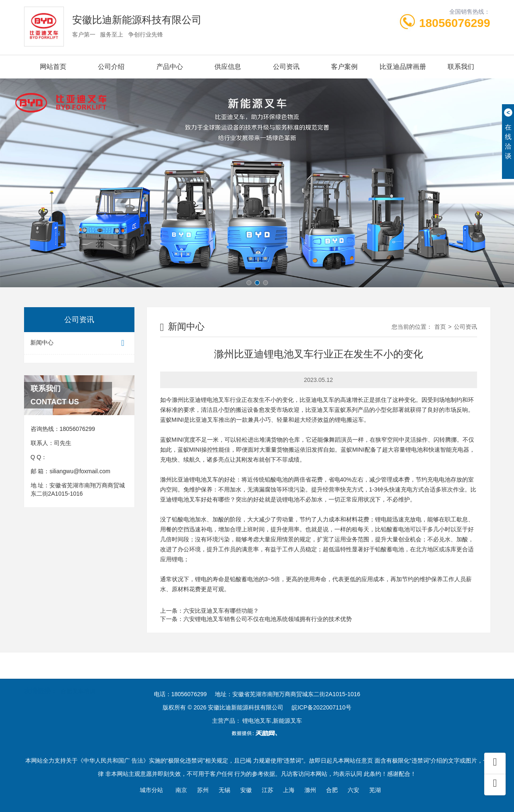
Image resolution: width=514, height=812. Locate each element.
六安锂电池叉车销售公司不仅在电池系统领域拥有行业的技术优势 (268, 619)
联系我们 (461, 67)
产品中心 (170, 67)
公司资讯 (286, 67)
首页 (440, 327)
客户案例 (344, 67)
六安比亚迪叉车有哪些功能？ (221, 611)
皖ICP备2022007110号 (321, 707)
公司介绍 (111, 67)
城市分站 (151, 790)
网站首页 (53, 67)
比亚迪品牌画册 (403, 67)
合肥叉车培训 (78, 678)
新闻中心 (79, 343)
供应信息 (228, 67)
